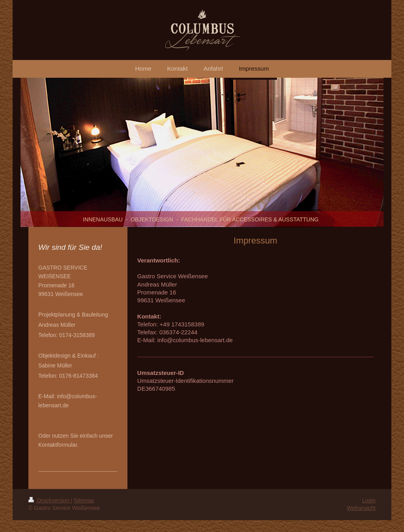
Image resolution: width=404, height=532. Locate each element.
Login (369, 500)
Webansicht (361, 508)
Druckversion (50, 500)
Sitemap (84, 500)
